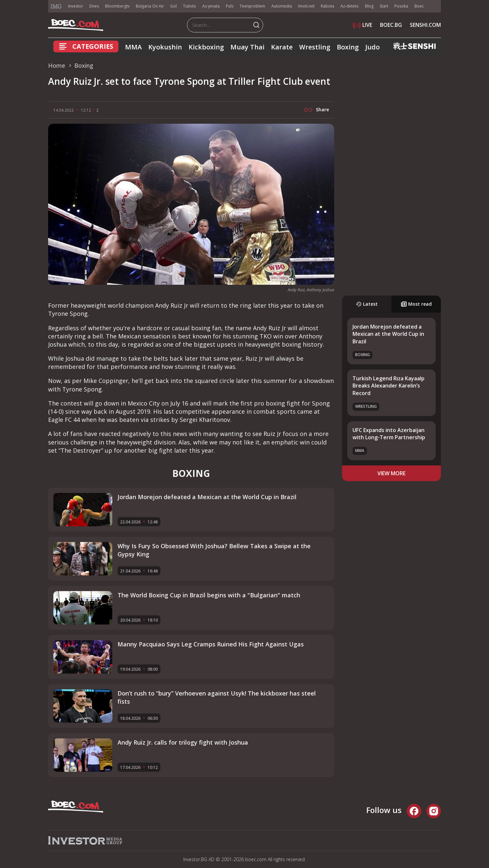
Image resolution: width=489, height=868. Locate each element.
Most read (416, 304)
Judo (372, 47)
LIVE (362, 25)
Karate (282, 47)
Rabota (327, 6)
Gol (173, 6)
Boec (419, 6)
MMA (133, 47)
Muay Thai (247, 47)
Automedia (282, 6)
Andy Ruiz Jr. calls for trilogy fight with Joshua (183, 742)
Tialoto (190, 6)
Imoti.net (306, 6)
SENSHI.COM (425, 25)
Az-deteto (350, 6)
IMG (56, 6)
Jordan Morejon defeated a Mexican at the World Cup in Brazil (388, 334)
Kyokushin (165, 47)
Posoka (401, 6)
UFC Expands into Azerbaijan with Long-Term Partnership (389, 434)
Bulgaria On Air (150, 6)
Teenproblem (252, 6)
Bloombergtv (117, 6)
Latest (367, 304)
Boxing (348, 47)
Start (384, 6)
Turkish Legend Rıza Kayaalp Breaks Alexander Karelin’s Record (389, 386)
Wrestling (315, 47)
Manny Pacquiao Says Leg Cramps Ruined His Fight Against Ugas (211, 644)
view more (391, 473)
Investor (76, 6)
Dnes (94, 6)
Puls (230, 6)
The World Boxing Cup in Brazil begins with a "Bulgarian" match (209, 595)
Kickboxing (206, 47)
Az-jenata (211, 6)
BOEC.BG (391, 25)
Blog (369, 6)
